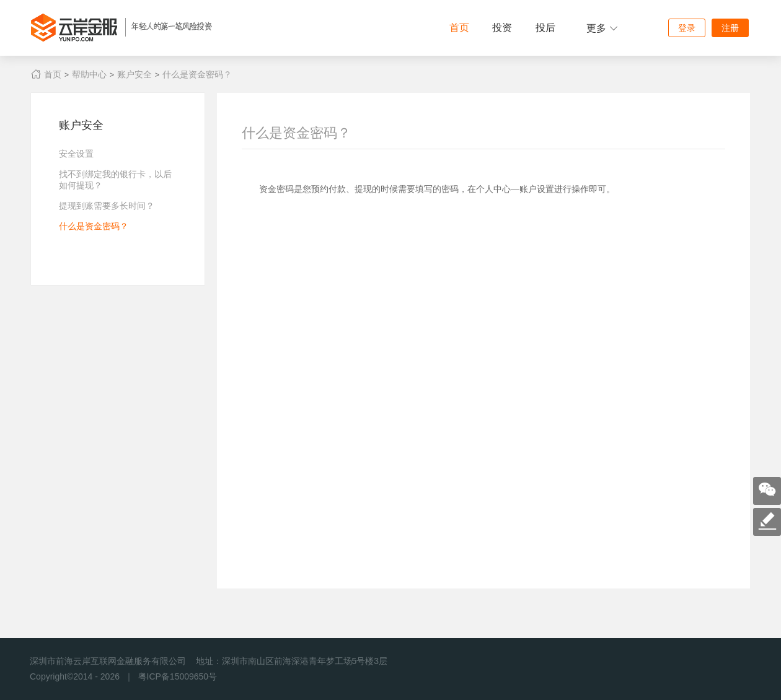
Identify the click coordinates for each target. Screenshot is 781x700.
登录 (687, 28)
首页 (459, 28)
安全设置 (76, 154)
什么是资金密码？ (197, 74)
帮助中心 (89, 74)
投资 (502, 28)
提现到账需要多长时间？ (107, 206)
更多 (602, 28)
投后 (545, 28)
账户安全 (135, 74)
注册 (730, 28)
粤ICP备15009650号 (178, 676)
